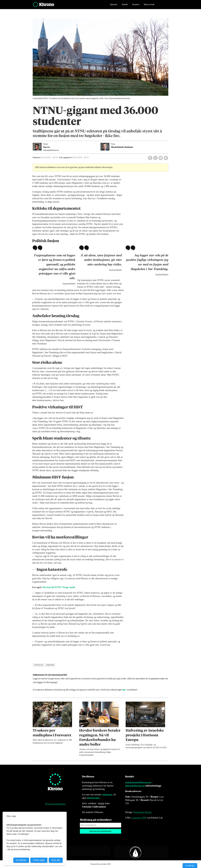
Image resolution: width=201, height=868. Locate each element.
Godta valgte (39, 860)
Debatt (125, 6)
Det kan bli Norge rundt (59, 587)
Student (136, 6)
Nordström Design (142, 812)
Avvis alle (56, 860)
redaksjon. (107, 794)
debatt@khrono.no (135, 786)
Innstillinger (190, 866)
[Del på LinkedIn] (161, 158)
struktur (39, 665)
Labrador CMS (139, 818)
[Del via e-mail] (166, 158)
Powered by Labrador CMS (100, 864)
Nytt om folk (149, 6)
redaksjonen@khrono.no (138, 782)
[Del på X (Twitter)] (155, 158)
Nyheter (114, 6)
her (124, 690)
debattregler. (94, 798)
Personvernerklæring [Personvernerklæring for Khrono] (55, 804)
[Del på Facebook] (150, 158)
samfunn (50, 665)
